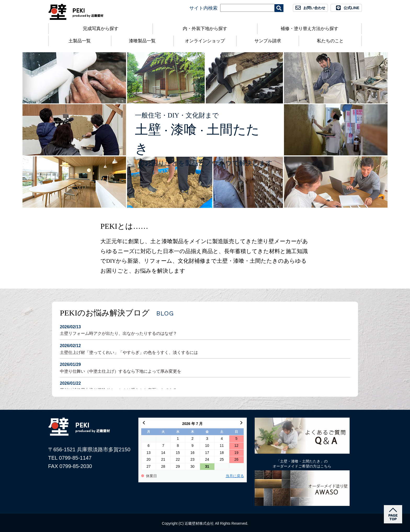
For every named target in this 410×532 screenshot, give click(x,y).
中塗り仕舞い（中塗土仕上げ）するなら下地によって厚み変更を (205, 367)
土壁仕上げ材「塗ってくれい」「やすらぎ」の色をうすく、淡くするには (205, 349)
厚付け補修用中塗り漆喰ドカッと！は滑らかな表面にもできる (205, 386)
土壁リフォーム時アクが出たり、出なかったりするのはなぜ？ (205, 330)
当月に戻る (235, 476)
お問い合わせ (314, 8)
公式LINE (351, 8)
